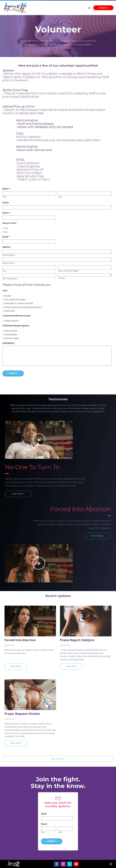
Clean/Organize (11, 334)
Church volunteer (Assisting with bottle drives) (23, 307)
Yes (6, 228)
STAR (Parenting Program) (16, 326)
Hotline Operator (12, 321)
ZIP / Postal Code (10, 279)
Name (7, 189)
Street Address (9, 255)
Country (61, 278)
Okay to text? (9, 223)
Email (6, 237)
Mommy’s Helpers (12, 338)
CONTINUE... (18, 494)
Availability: (8, 343)
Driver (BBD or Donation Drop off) (19, 303)
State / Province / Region (68, 271)
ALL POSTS (58, 759)
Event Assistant (11, 331)
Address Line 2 (9, 263)
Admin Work (10, 311)
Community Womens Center (17, 316)
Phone (7, 213)
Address (6, 247)
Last (60, 197)
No (6, 232)
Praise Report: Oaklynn (77, 640)
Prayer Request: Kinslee (22, 714)
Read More (16, 666)
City (4, 271)
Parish (6, 203)
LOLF (5, 291)
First (4, 197)
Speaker (8, 296)
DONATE (103, 8)
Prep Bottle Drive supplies (15, 300)
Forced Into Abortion (20, 640)
